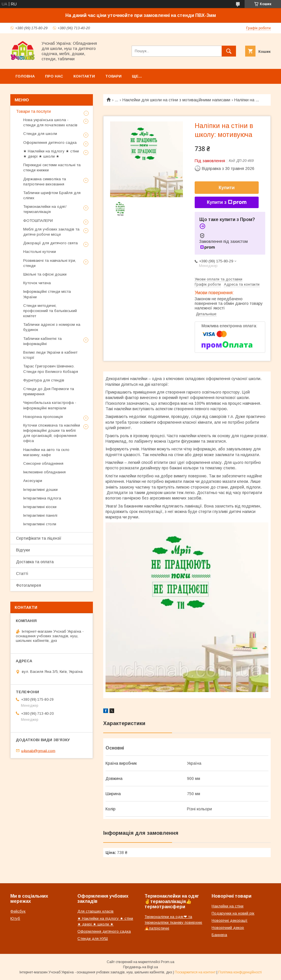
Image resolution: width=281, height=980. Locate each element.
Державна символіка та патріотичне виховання (45, 182)
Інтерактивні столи (40, 524)
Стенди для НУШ (93, 939)
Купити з (227, 202)
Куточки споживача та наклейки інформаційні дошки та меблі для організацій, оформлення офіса (52, 433)
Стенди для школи (40, 134)
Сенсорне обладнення (43, 463)
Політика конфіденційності (240, 972)
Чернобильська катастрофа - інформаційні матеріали (50, 405)
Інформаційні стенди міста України (47, 294)
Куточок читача (37, 283)
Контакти (84, 76)
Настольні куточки (40, 252)
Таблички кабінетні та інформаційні (42, 341)
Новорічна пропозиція (43, 417)
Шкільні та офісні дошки (45, 274)
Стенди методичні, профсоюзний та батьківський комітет (50, 311)
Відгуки (23, 550)
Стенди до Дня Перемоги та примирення (49, 391)
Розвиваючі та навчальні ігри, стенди (50, 263)
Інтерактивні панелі (40, 515)
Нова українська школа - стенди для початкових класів (50, 122)
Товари (113, 76)
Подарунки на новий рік (233, 913)
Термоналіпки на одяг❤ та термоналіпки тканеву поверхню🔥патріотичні (173, 922)
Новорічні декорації (230, 920)
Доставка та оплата (35, 562)
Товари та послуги (33, 111)
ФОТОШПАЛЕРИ (38, 221)
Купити (227, 188)
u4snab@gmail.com (38, 751)
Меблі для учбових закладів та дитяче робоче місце (51, 232)
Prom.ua (168, 962)
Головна (25, 76)
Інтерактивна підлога (42, 498)
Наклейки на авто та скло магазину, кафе (46, 452)
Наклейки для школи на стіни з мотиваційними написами (176, 100)
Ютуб (15, 918)
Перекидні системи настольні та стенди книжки (52, 167)
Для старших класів (95, 911)
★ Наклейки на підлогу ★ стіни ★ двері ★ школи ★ (51, 154)
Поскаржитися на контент (195, 972)
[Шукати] (229, 51)
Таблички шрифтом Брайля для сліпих (52, 195)
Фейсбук (18, 911)
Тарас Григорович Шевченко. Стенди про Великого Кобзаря (51, 369)
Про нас (54, 76)
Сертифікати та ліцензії (39, 538)
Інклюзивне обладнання (44, 472)
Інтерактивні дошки (40, 490)
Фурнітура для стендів (44, 380)
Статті (22, 574)
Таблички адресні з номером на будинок (52, 327)
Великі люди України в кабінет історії (50, 355)
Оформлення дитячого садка (50, 143)
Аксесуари (33, 481)
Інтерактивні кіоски (40, 507)
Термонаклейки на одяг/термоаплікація (45, 209)
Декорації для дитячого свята (50, 243)
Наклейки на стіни (228, 906)
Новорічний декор (228, 928)
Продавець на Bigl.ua (140, 967)
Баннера (219, 935)
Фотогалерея (29, 585)
